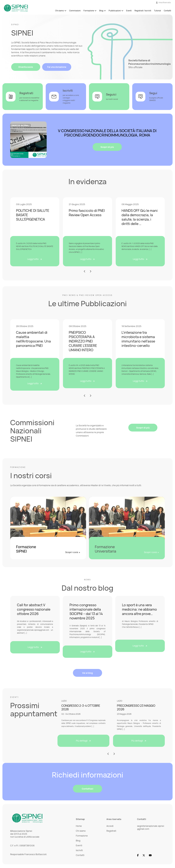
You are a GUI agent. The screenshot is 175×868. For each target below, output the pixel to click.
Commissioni (75, 11)
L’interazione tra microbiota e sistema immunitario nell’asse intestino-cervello (138, 339)
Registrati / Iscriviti (143, 11)
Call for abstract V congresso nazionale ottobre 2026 (34, 609)
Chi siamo (59, 11)
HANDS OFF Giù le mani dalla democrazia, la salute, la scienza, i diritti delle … (140, 217)
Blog (101, 11)
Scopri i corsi (73, 552)
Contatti (167, 11)
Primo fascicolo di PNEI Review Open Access (87, 213)
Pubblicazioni (115, 11)
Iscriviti (79, 850)
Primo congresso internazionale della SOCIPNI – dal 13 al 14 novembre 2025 (86, 611)
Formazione (89, 11)
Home (79, 826)
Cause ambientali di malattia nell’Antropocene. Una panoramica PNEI (33, 339)
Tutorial (157, 11)
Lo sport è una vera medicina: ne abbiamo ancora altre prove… (139, 609)
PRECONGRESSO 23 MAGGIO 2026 (136, 707)
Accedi (110, 826)
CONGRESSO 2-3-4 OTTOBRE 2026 (81, 707)
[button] (85, 271)
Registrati (111, 831)
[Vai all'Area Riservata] (163, 3)
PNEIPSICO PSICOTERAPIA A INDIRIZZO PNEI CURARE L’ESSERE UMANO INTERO (83, 341)
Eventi (129, 11)
